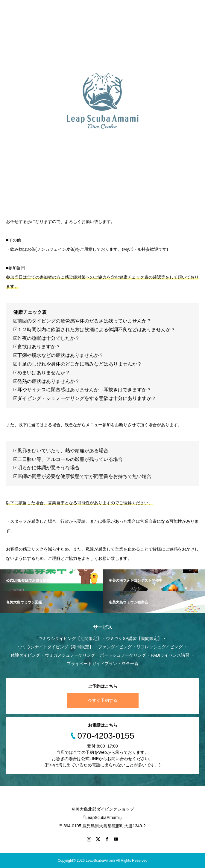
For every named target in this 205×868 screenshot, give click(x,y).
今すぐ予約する (103, 700)
